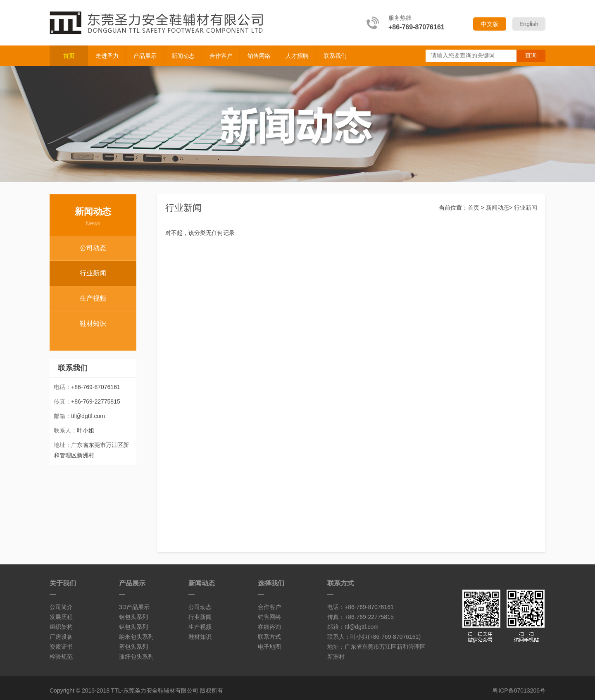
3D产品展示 (134, 607)
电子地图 (269, 647)
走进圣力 (107, 56)
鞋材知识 (93, 324)
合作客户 (221, 56)
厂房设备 (61, 637)
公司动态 (93, 248)
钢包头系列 (133, 617)
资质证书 (61, 647)
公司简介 (61, 607)
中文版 (490, 24)
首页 (69, 56)
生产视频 (93, 298)
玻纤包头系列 (136, 657)
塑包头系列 (133, 647)
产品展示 (145, 56)
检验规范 (61, 657)
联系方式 (269, 637)
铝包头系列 (133, 627)
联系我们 (335, 56)
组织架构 (61, 627)
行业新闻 (93, 273)
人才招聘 (297, 56)
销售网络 (259, 56)
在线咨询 (269, 627)
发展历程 (61, 617)
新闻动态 (183, 56)
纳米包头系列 (136, 637)
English (529, 24)
